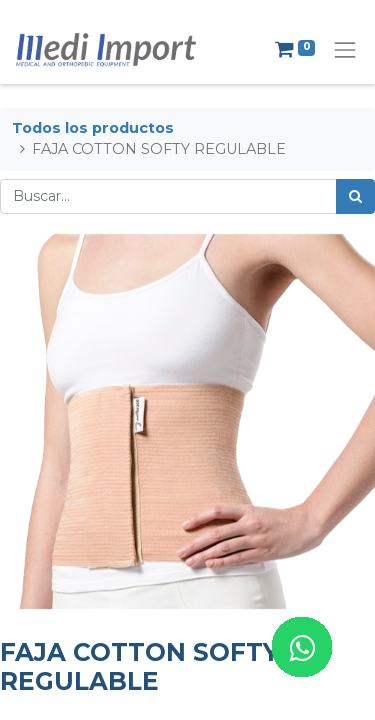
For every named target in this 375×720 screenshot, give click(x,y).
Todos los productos (93, 128)
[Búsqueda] (355, 196)
